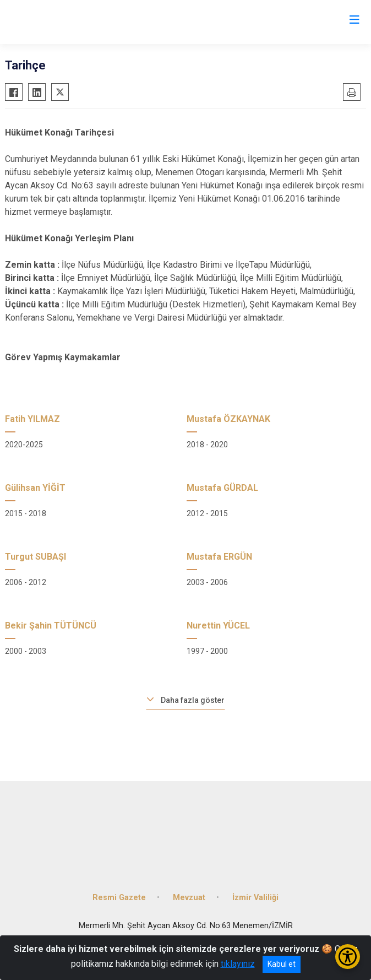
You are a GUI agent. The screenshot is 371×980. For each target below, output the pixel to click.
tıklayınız (238, 964)
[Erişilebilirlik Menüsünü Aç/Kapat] (348, 957)
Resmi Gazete (119, 898)
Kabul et (282, 964)
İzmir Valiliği (255, 898)
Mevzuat (189, 898)
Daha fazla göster (193, 700)
